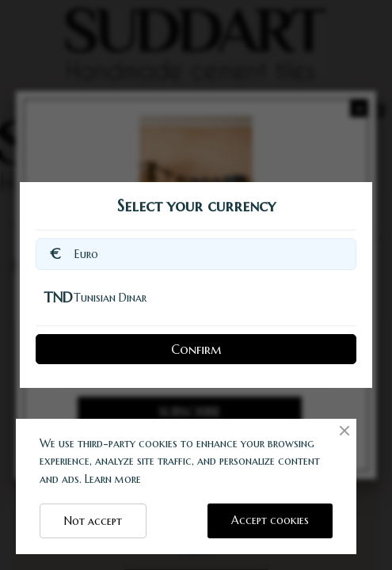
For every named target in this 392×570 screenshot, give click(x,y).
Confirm (196, 349)
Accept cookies (270, 520)
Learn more (113, 479)
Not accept (93, 521)
